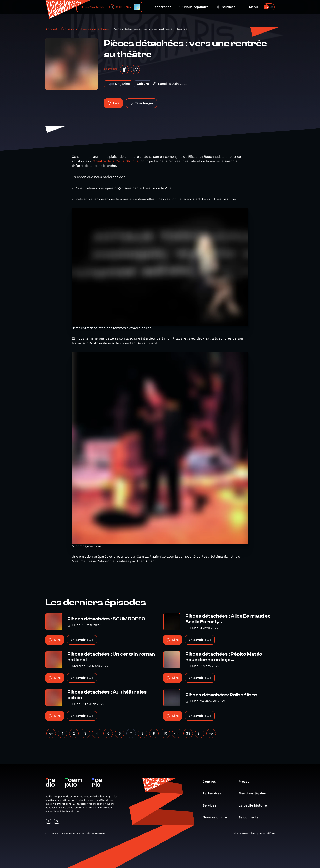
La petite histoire (255, 805)
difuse (271, 833)
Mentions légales (254, 793)
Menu (251, 7)
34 (200, 733)
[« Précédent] (51, 733)
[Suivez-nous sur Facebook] (49, 822)
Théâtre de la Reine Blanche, (116, 161)
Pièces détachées (95, 29)
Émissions (69, 29)
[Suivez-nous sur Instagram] (57, 822)
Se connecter (251, 817)
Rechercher (159, 7)
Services (226, 7)
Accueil (51, 29)
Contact (211, 781)
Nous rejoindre (194, 7)
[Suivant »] (211, 733)
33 (188, 733)
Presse (246, 781)
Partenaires (214, 793)
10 (165, 733)
